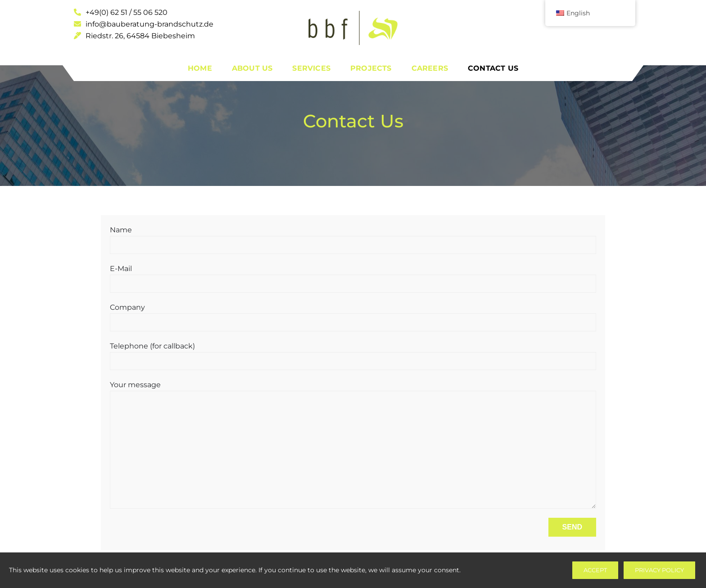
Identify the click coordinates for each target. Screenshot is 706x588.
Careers (430, 68)
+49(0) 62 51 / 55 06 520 (121, 12)
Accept (595, 570)
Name (353, 237)
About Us (252, 68)
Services (311, 68)
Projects (371, 68)
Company (353, 315)
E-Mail (353, 276)
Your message (353, 445)
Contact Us (493, 68)
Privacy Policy (659, 570)
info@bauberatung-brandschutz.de (144, 24)
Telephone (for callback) (353, 353)
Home (200, 68)
